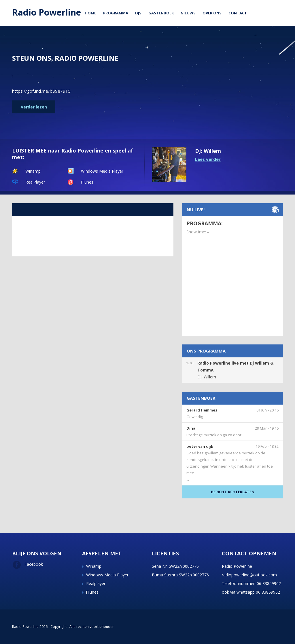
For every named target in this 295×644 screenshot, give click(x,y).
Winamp (33, 171)
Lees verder (208, 159)
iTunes (87, 182)
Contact (238, 13)
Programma (116, 13)
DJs (138, 13)
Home (90, 13)
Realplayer (96, 583)
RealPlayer (35, 182)
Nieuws (188, 13)
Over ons (212, 13)
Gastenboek (161, 13)
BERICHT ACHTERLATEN (233, 492)
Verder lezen (34, 107)
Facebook (28, 564)
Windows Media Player (102, 171)
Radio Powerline (47, 12)
